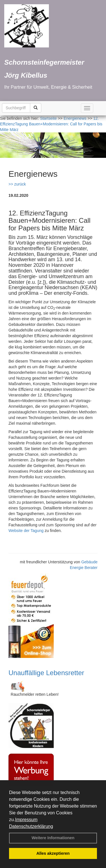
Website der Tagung (26, 531)
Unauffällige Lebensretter (46, 673)
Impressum (26, 820)
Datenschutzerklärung (31, 826)
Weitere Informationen (53, 838)
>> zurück (17, 184)
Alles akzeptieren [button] (53, 853)
